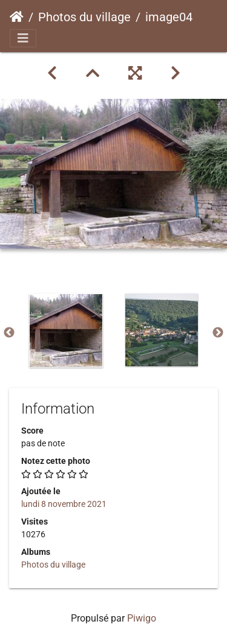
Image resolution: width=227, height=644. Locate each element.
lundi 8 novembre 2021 (64, 504)
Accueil (17, 17)
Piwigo (142, 618)
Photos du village (84, 17)
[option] (66, 330)
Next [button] (218, 333)
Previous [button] (9, 333)
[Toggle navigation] (23, 38)
